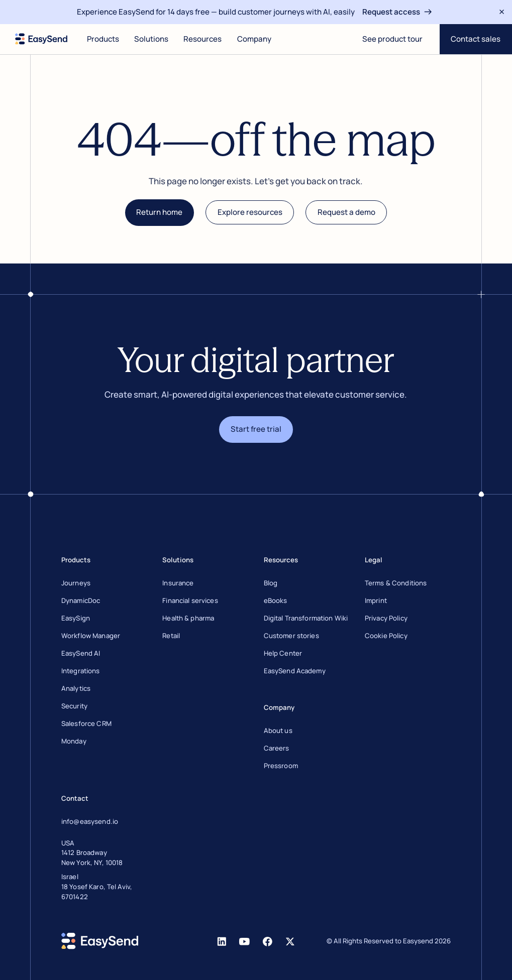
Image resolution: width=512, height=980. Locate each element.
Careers (277, 748)
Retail (171, 636)
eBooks (276, 600)
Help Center (283, 653)
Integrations (81, 671)
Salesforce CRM (86, 723)
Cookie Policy (386, 636)
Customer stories (291, 636)
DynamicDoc (81, 600)
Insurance (178, 583)
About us (278, 730)
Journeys (76, 583)
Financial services (190, 600)
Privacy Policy (386, 618)
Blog (271, 583)
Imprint (376, 600)
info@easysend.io (90, 821)
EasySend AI (81, 653)
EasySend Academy (295, 671)
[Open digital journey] (392, 39)
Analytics (76, 688)
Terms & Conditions (396, 583)
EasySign (76, 618)
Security (74, 706)
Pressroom (281, 766)
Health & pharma (188, 618)
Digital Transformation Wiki (306, 618)
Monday (74, 741)
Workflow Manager (91, 636)
